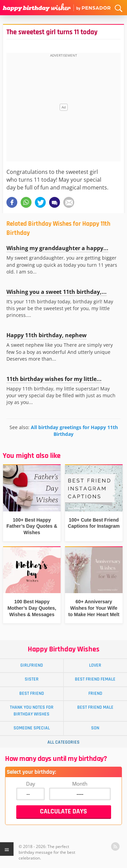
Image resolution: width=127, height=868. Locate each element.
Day (31, 784)
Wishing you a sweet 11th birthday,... (57, 292)
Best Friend (32, 693)
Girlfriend (32, 665)
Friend (95, 693)
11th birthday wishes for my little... (54, 379)
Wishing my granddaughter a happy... (57, 248)
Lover (95, 665)
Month (80, 784)
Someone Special (32, 728)
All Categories (63, 742)
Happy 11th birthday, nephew (47, 335)
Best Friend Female (95, 679)
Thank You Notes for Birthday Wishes (32, 711)
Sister (32, 679)
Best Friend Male (95, 707)
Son (95, 728)
